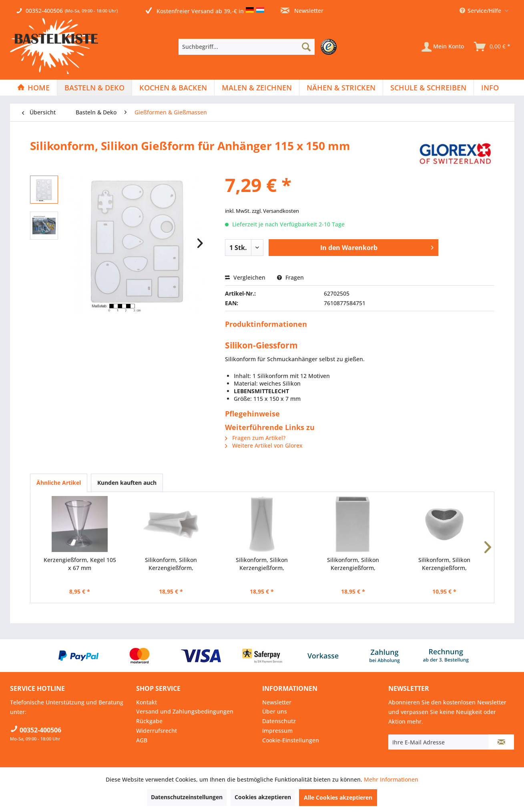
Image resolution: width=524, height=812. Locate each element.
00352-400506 (44, 11)
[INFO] (490, 88)
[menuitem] (260, 47)
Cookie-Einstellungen (291, 740)
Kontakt (147, 702)
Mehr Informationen (391, 779)
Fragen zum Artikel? (255, 438)
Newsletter (302, 11)
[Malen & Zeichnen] (257, 88)
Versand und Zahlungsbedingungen (185, 711)
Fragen (290, 277)
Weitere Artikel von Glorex (264, 445)
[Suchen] (306, 47)
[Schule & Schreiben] (428, 88)
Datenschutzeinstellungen (187, 797)
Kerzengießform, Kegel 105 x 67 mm (80, 564)
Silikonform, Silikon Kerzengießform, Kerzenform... (171, 564)
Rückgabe (149, 721)
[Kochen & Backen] (173, 88)
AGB (142, 740)
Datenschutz (279, 721)
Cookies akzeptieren (263, 797)
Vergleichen (245, 277)
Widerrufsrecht (157, 731)
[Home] (33, 88)
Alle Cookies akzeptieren (338, 797)
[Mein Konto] (443, 47)
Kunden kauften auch (127, 483)
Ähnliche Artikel (59, 483)
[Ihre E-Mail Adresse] (439, 742)
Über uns (275, 711)
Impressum (277, 731)
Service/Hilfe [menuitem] (481, 11)
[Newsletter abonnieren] (501, 742)
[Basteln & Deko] (94, 88)
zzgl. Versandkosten (275, 211)
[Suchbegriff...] (247, 47)
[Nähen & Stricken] (341, 88)
